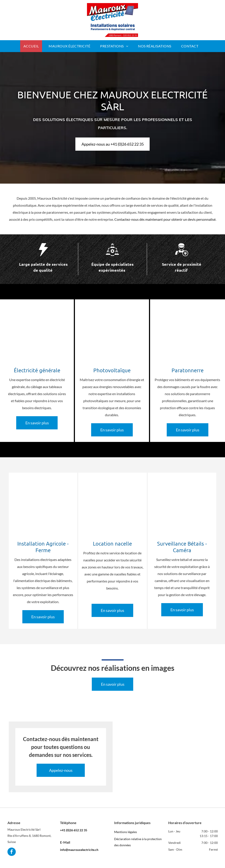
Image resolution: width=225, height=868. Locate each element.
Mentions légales (126, 832)
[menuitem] (33, 46)
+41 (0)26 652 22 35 (74, 830)
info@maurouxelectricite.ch (79, 850)
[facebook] (12, 852)
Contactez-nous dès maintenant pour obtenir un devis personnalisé (165, 219)
